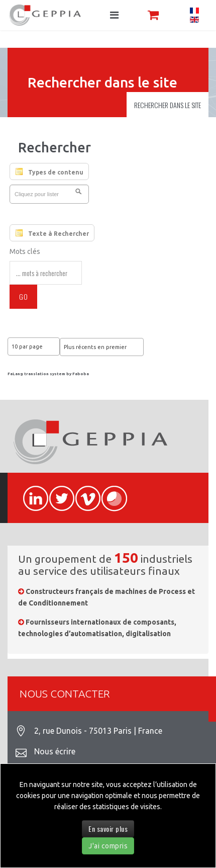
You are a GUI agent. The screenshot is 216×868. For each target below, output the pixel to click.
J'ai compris (108, 846)
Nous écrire (55, 751)
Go (23, 296)
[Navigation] (114, 15)
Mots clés (25, 251)
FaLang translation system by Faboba (48, 374)
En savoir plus (108, 829)
